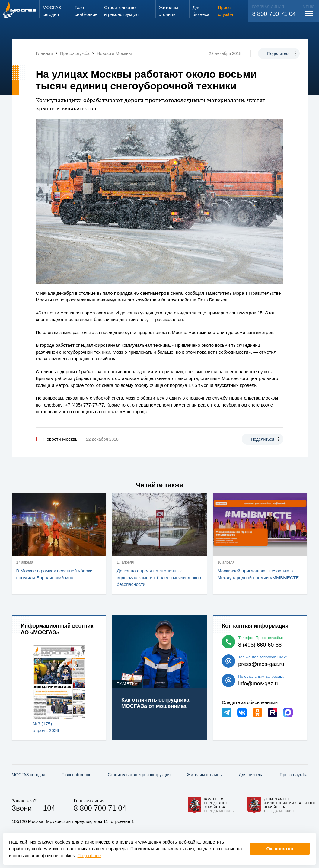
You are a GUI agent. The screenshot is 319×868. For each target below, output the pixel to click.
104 (49, 808)
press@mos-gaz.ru (261, 664)
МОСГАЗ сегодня (29, 775)
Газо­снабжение (77, 775)
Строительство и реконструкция (139, 775)
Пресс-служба (294, 775)
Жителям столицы (205, 775)
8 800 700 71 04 (274, 14)
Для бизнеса (251, 775)
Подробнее (89, 855)
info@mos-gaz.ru (259, 683)
